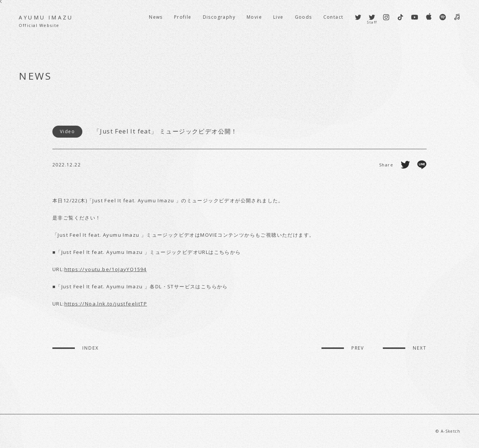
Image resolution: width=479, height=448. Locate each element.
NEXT (420, 348)
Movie (254, 17)
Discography (219, 17)
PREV (358, 348)
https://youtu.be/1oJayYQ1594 (106, 269)
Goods (303, 17)
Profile (183, 17)
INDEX (91, 348)
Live (278, 17)
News (156, 17)
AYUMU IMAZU (46, 21)
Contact (333, 17)
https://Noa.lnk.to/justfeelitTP (106, 304)
